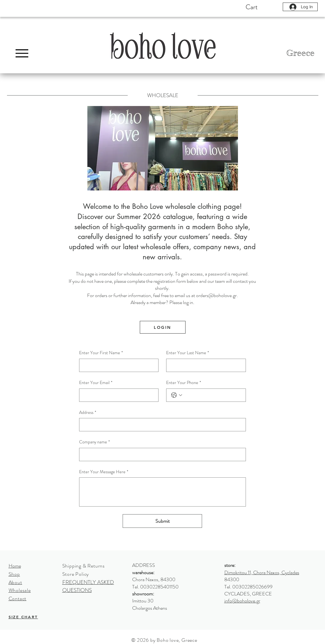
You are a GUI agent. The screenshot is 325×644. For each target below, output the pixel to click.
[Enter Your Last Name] (204, 365)
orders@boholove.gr (216, 295)
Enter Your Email (96, 383)
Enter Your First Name (101, 353)
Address (88, 413)
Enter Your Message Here (104, 472)
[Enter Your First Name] (117, 365)
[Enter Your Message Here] (162, 492)
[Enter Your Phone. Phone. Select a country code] (177, 395)
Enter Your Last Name (188, 353)
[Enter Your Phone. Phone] (212, 395)
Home (15, 566)
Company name (95, 442)
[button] (263, 7)
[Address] (161, 425)
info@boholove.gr (242, 601)
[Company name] (161, 455)
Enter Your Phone (184, 383)
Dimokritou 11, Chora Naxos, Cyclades (262, 572)
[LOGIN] (163, 327)
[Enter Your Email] (117, 395)
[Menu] (22, 53)
